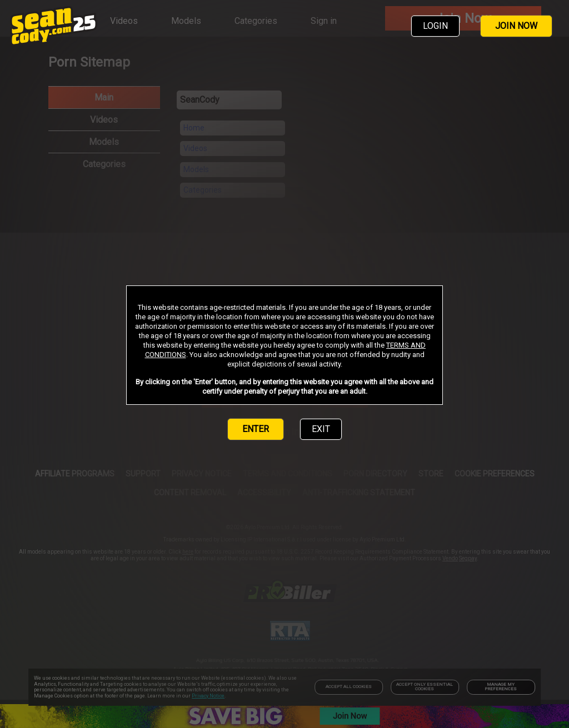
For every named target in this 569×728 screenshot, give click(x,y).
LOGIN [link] (435, 26)
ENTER (256, 429)
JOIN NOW (516, 26)
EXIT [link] (321, 429)
